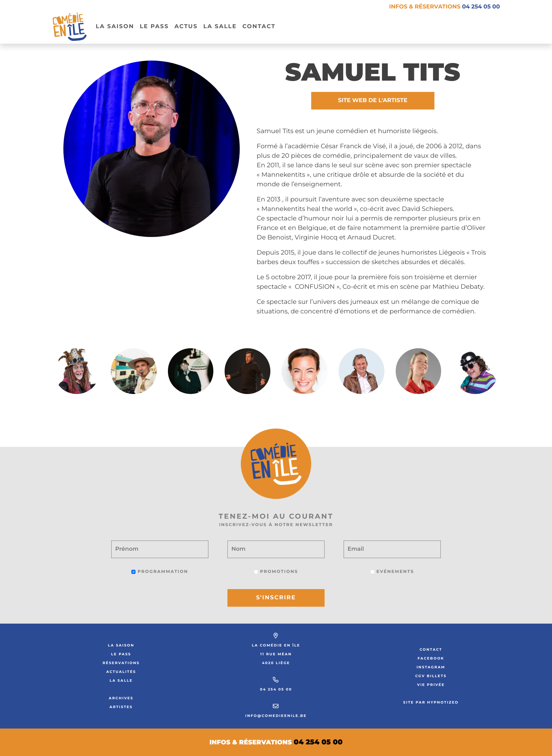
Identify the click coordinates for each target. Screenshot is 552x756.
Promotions (276, 572)
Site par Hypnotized (431, 702)
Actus (186, 27)
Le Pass (121, 654)
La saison (121, 645)
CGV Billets (431, 676)
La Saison (115, 27)
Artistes (121, 707)
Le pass (154, 27)
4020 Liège (276, 663)
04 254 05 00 (276, 689)
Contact (259, 27)
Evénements (392, 572)
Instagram (431, 667)
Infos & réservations (444, 7)
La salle (220, 27)
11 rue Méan (276, 654)
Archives (121, 698)
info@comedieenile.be (276, 716)
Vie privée (431, 685)
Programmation (160, 572)
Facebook (431, 658)
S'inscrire (276, 598)
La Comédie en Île (276, 645)
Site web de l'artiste (373, 101)
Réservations (121, 663)
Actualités (121, 672)
